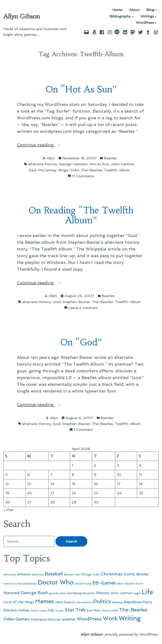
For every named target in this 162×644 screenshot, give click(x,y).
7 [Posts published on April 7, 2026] (51, 475)
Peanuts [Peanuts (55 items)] (70, 602)
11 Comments (83, 176)
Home (117, 10)
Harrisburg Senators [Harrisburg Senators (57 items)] (81, 593)
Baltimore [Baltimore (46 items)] (38, 575)
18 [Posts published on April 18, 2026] (141, 484)
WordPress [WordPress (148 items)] (89, 619)
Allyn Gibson (22, 16)
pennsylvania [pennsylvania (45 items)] (84, 602)
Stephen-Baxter (76, 302)
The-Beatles (92, 170)
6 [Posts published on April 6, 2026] (28, 475)
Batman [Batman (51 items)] (69, 574)
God (57, 302)
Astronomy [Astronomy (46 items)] (10, 575)
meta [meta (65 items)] (59, 602)
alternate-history (43, 164)
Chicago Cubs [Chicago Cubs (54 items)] (90, 574)
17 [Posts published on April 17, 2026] (119, 484)
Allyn (51, 158)
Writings (147, 17)
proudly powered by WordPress (131, 634)
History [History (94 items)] (103, 593)
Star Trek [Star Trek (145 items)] (75, 610)
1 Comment (83, 430)
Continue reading (42, 145)
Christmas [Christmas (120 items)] (112, 574)
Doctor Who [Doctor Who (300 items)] (56, 582)
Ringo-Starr (69, 170)
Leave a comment (83, 308)
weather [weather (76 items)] (69, 619)
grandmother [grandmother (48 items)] (58, 593)
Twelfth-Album (117, 170)
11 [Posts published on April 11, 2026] (140, 475)
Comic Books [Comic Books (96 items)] (136, 574)
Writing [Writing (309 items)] (130, 618)
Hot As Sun (99, 164)
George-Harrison (73, 164)
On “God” (81, 342)
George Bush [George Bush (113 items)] (34, 593)
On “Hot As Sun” (81, 89)
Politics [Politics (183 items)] (102, 601)
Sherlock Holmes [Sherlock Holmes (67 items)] (17, 610)
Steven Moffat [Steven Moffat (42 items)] (110, 611)
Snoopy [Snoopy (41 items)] (59, 611)
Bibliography (120, 17)
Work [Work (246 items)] (110, 618)
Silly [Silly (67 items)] (51, 610)
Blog (150, 10)
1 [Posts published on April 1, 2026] (72, 465)
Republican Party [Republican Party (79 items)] (138, 602)
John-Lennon (122, 164)
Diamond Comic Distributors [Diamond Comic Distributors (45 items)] (20, 584)
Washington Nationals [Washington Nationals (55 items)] (46, 619)
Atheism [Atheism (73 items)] (24, 574)
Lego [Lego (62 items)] (137, 593)
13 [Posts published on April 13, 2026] (29, 484)
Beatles (110, 158)
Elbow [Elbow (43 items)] (120, 584)
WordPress (145, 23)
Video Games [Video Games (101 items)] (16, 619)
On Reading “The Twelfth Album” (81, 215)
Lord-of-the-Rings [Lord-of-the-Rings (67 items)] (19, 602)
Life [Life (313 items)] (147, 592)
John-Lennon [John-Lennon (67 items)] (121, 593)
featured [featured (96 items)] (11, 593)
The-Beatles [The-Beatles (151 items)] (133, 610)
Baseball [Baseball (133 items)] (54, 574)
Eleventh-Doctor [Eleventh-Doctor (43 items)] (134, 584)
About (134, 10)
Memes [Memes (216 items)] (45, 601)
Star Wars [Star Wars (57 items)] (94, 610)
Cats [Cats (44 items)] (77, 575)
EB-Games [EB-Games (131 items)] (104, 583)
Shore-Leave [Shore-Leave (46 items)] (39, 611)
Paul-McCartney (43, 170)
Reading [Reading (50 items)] (117, 602)
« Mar (8, 510)
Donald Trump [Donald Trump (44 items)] (83, 584)
